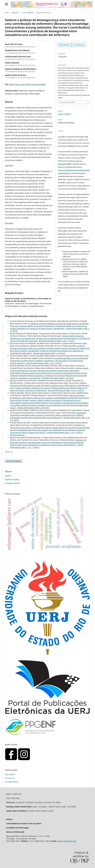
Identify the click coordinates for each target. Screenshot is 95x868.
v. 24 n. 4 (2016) (27, 13)
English (8, 476)
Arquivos (15, 13)
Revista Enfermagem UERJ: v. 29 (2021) (58, 378)
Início (7, 13)
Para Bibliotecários (12, 782)
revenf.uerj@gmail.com (67, 841)
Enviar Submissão (14, 461)
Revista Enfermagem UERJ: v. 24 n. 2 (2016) (57, 341)
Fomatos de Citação (67, 102)
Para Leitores (10, 774)
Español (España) (12, 479)
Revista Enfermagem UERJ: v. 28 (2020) (33, 408)
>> (12, 452)
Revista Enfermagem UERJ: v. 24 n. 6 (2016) (66, 390)
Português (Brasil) (12, 483)
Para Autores (10, 778)
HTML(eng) (79, 45)
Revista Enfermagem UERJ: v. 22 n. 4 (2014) (44, 363)
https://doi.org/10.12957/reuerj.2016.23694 (27, 84)
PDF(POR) (65, 45)
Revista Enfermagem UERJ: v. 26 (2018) (49, 353)
